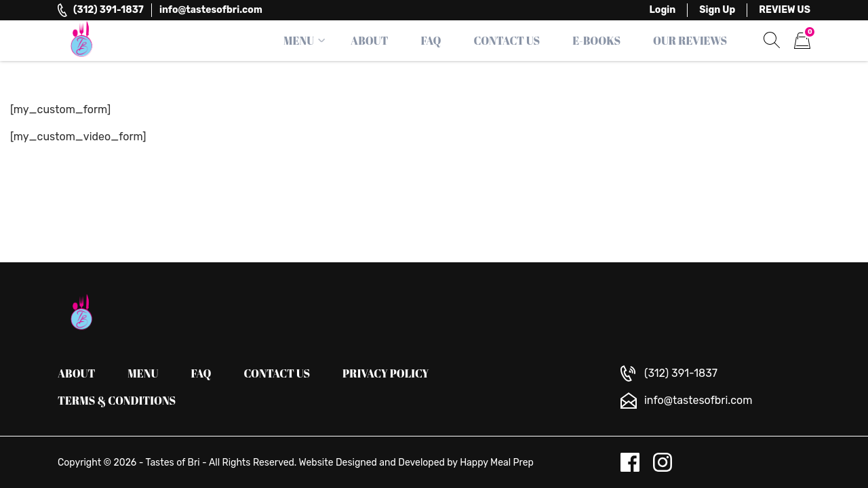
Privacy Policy (386, 373)
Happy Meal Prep (497, 463)
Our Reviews (690, 41)
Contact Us (507, 41)
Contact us (277, 373)
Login (663, 10)
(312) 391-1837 (108, 10)
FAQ (431, 41)
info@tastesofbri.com (211, 10)
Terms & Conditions (117, 401)
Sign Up (717, 10)
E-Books (596, 41)
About (369, 41)
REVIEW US (785, 10)
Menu (299, 41)
